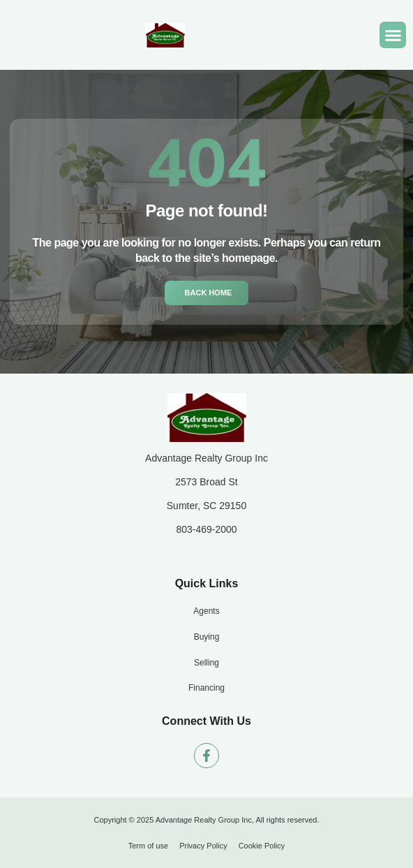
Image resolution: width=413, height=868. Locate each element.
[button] (393, 35)
